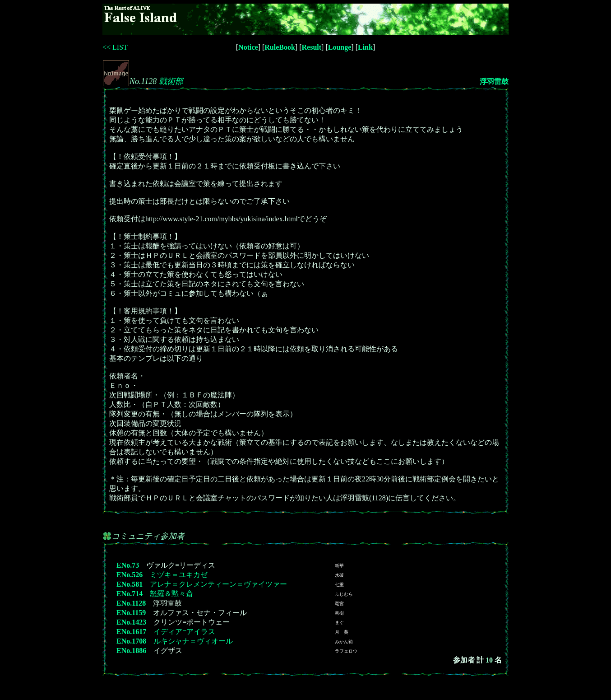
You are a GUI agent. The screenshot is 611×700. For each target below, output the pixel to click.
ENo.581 (130, 584)
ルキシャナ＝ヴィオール (193, 641)
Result (312, 47)
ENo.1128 (131, 603)
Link (365, 47)
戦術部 (171, 81)
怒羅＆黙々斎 (171, 594)
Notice (248, 47)
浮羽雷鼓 (494, 82)
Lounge (340, 47)
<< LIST (115, 47)
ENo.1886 (131, 651)
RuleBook (280, 47)
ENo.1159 (131, 613)
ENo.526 (130, 575)
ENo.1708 (131, 641)
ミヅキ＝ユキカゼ (179, 575)
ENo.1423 (131, 622)
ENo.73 (128, 565)
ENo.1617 (131, 632)
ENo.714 (130, 594)
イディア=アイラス (184, 632)
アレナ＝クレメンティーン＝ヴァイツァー (218, 584)
